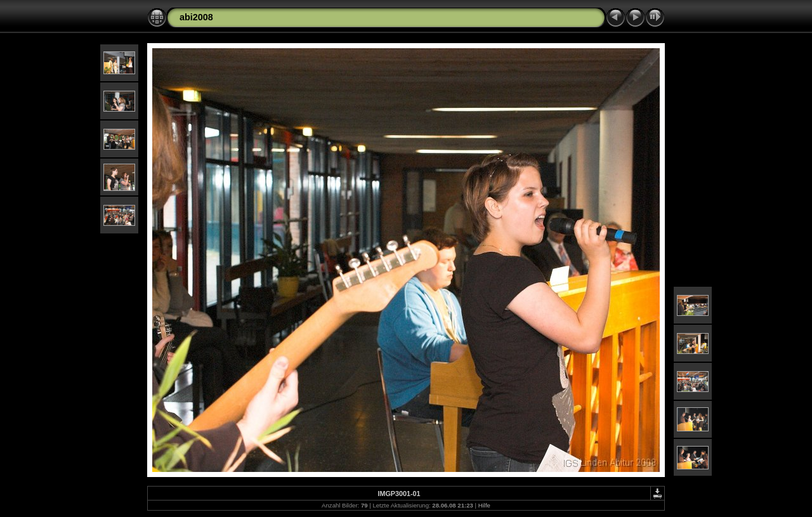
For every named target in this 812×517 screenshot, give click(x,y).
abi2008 (196, 17)
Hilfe (484, 505)
